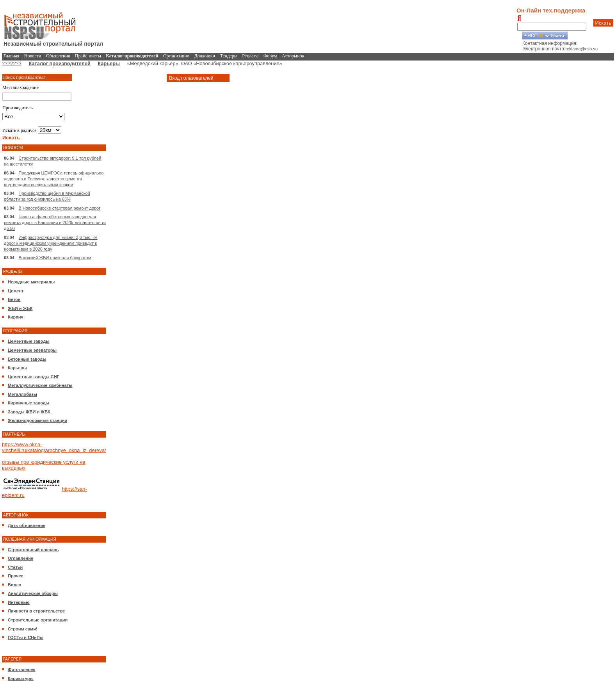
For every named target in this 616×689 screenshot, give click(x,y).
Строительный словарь (33, 550)
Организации (176, 56)
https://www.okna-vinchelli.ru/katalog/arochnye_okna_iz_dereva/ (54, 447)
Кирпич (16, 317)
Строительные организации (38, 620)
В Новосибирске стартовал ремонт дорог (60, 208)
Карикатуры (21, 678)
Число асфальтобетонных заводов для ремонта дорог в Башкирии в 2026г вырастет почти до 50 (55, 223)
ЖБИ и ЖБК (20, 308)
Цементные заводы (29, 341)
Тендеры (229, 56)
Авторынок (293, 56)
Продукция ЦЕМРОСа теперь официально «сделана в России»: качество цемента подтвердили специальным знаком (54, 179)
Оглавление (20, 558)
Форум (270, 56)
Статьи (15, 567)
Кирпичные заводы (28, 403)
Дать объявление (27, 525)
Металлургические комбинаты (40, 385)
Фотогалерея (22, 669)
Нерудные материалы (31, 282)
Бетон (14, 299)
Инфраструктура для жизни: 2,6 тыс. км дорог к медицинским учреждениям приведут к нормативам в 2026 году (51, 243)
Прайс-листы (88, 56)
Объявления (58, 56)
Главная (11, 56)
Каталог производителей (59, 63)
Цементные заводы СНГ (34, 377)
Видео (15, 585)
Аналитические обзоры (33, 593)
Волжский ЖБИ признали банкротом (55, 258)
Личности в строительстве (36, 611)
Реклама (250, 56)
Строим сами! (23, 629)
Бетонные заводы (27, 359)
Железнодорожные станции (37, 420)
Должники (205, 56)
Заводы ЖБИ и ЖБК (29, 412)
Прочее (16, 576)
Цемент (16, 291)
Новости (33, 56)
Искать (604, 23)
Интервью (19, 602)
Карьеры (109, 63)
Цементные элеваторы (32, 350)
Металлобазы (22, 394)
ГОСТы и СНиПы (26, 637)
